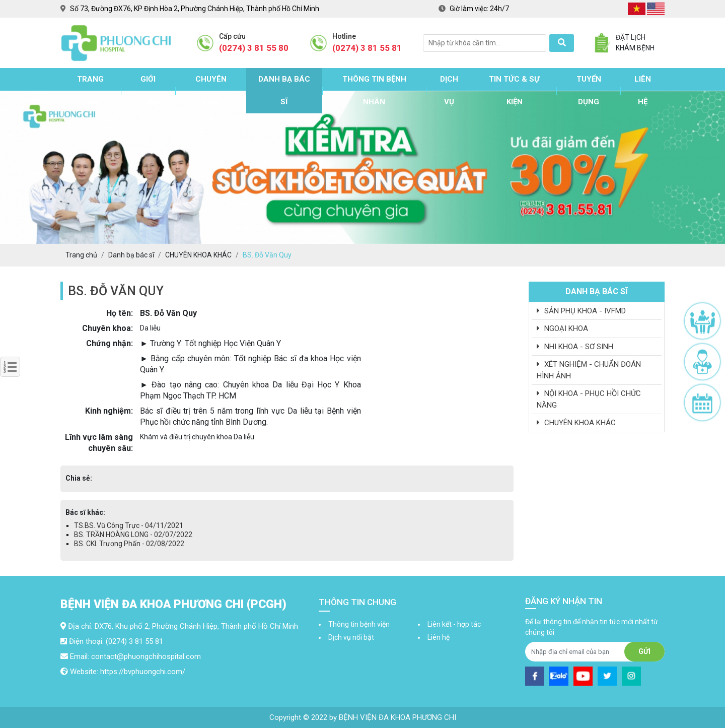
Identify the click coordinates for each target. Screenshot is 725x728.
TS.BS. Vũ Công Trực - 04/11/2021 (129, 525)
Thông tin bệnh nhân (374, 90)
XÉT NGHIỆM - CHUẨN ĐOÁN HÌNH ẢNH (589, 370)
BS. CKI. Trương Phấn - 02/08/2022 (129, 544)
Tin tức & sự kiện (514, 90)
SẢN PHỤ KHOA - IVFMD (581, 311)
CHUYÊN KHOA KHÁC (576, 423)
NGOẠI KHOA (562, 328)
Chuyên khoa (211, 90)
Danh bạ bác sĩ (284, 90)
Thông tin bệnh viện (359, 624)
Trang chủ (90, 90)
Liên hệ (643, 90)
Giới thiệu (148, 90)
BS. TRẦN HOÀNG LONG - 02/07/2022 (133, 535)
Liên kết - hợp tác (454, 624)
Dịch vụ (449, 90)
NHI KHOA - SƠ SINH (575, 347)
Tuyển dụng (589, 90)
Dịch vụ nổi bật (351, 637)
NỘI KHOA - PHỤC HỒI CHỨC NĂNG (589, 399)
